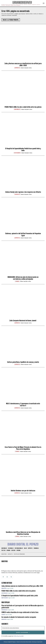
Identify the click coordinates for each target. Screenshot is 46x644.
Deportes (17, 68)
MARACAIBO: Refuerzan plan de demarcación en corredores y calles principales (23, 278)
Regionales (4, 610)
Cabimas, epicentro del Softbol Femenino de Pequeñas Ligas (23, 234)
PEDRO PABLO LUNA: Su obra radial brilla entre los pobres (23, 107)
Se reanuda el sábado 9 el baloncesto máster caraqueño (19, 617)
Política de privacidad (18, 636)
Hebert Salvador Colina (26, 68)
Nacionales (17, 109)
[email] (23, 628)
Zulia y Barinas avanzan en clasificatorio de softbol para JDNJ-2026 (23, 64)
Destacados (17, 153)
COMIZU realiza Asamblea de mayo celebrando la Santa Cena (20, 612)
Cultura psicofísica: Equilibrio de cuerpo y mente (23, 362)
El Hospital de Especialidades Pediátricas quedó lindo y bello (23, 149)
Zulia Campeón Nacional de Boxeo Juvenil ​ (23, 321)
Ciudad (17, 281)
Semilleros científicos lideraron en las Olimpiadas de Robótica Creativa (23, 533)
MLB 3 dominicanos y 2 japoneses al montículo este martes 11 (23, 405)
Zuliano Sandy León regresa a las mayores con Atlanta (23, 192)
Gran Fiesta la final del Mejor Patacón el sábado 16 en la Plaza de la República (23, 448)
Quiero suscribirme (23, 632)
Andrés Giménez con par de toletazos (23, 491)
